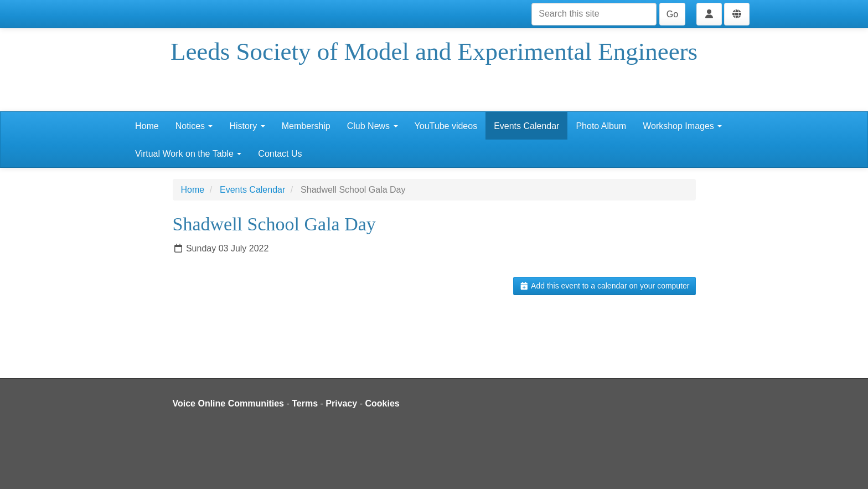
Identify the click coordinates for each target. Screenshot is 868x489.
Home (147, 126)
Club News (373, 126)
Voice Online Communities (229, 403)
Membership (306, 126)
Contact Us (280, 154)
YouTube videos (446, 126)
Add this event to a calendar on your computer (604, 286)
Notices (194, 126)
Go (672, 14)
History (247, 126)
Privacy (341, 403)
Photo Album (601, 126)
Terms (305, 403)
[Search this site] (594, 14)
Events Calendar (526, 126)
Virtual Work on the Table (188, 154)
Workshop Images (682, 126)
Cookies (383, 403)
